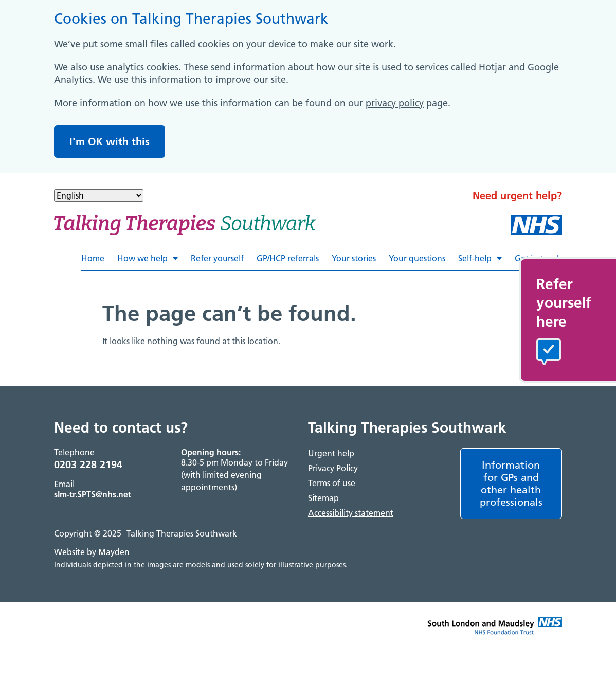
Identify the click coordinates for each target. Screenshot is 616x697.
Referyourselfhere (564, 303)
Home (93, 258)
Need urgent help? (517, 195)
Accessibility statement (351, 513)
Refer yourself (217, 258)
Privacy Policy (333, 468)
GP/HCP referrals (288, 258)
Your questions (417, 258)
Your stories (354, 258)
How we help (148, 258)
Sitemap (323, 498)
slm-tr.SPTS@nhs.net (93, 494)
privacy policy (395, 103)
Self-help (480, 258)
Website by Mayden (92, 552)
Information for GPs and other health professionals (511, 484)
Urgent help (331, 453)
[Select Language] (99, 195)
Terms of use (332, 483)
